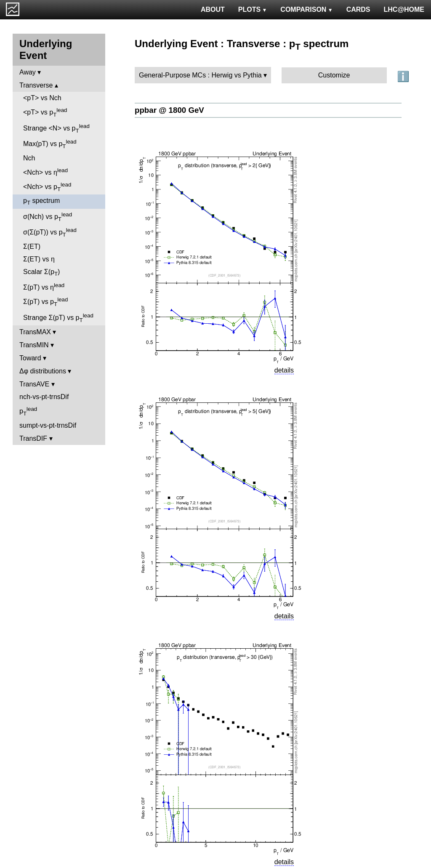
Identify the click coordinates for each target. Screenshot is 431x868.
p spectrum (41, 201)
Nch (29, 158)
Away (28, 72)
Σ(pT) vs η (44, 286)
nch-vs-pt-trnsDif (44, 397)
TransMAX (35, 332)
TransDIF (33, 438)
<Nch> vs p (47, 187)
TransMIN (34, 345)
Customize (334, 75)
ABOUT (213, 9)
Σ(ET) (32, 246)
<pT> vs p (45, 112)
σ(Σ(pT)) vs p (50, 232)
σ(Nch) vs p (48, 217)
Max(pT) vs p (50, 144)
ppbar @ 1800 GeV (169, 110)
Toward (30, 358)
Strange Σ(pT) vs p (58, 318)
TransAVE (34, 384)
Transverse (36, 85)
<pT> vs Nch (42, 98)
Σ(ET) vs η (39, 259)
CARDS (358, 9)
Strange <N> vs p (56, 128)
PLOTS (253, 9)
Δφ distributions (43, 371)
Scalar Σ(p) (41, 273)
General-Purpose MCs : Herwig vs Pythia (200, 75)
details (284, 370)
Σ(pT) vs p (45, 302)
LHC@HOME (404, 9)
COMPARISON (306, 9)
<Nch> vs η (45, 172)
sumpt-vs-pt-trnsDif (48, 425)
